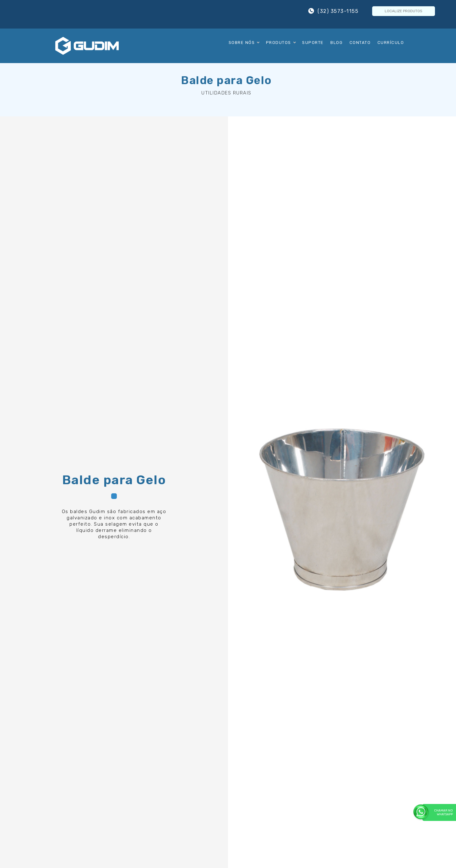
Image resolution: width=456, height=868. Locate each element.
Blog (337, 43)
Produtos (281, 43)
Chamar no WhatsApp (438, 812)
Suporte (313, 43)
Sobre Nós (244, 43)
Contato (360, 43)
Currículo (391, 43)
